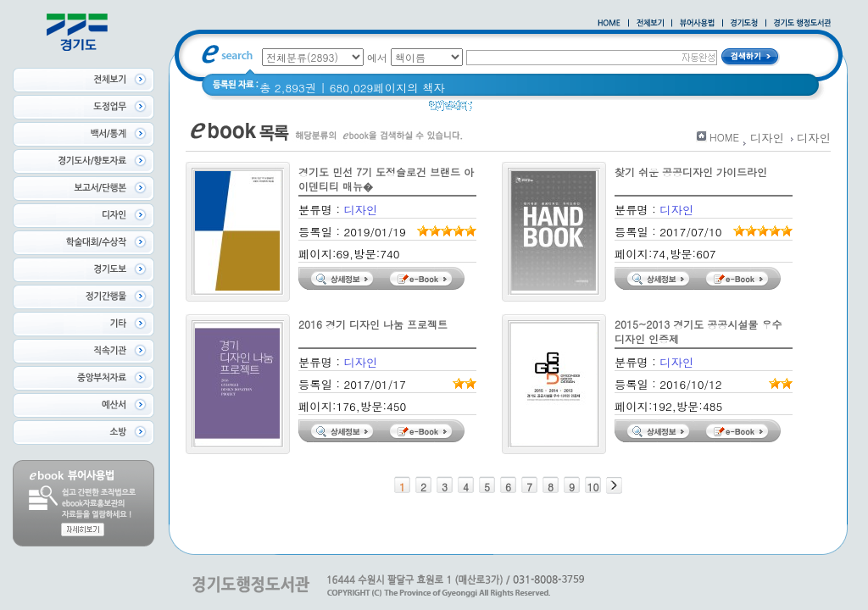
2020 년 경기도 (570, 110)
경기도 (500, 110)
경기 (634, 110)
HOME (724, 137)
